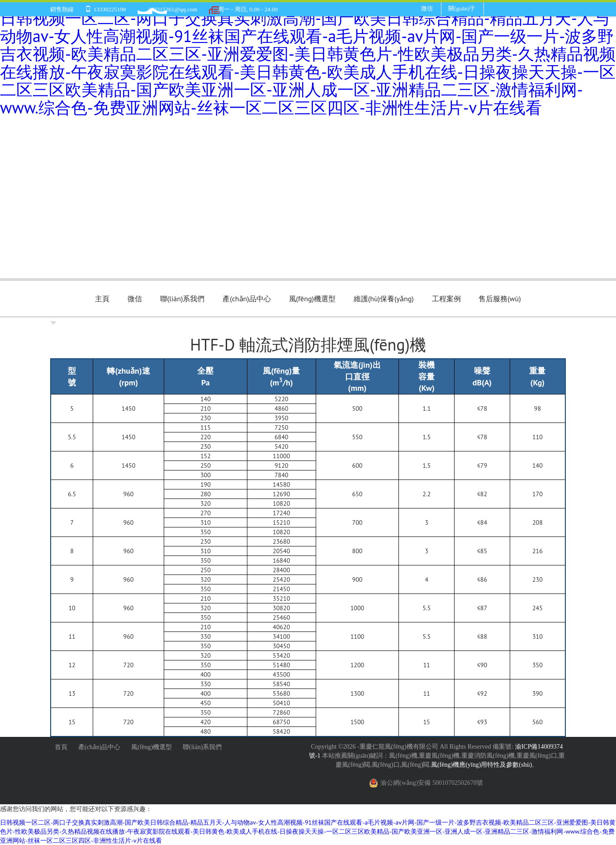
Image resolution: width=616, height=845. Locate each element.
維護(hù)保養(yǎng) (384, 299)
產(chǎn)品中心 (247, 299)
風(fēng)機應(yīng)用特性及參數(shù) (481, 765)
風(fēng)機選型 (312, 299)
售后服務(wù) (500, 299)
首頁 (61, 747)
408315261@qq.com (173, 9)
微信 (427, 8)
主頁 (102, 299)
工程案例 (446, 299)
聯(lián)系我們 (182, 299)
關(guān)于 (462, 8)
